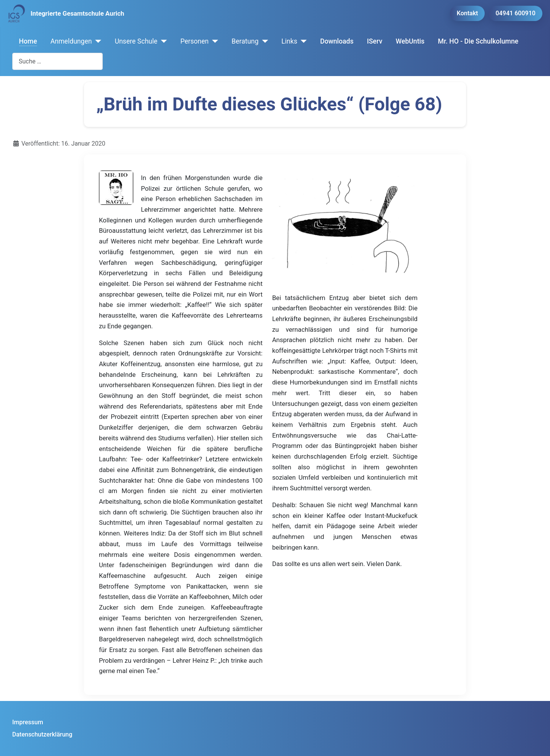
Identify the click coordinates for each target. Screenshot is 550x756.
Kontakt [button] (467, 13)
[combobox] (57, 61)
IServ (375, 41)
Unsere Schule (136, 41)
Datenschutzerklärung (42, 734)
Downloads (337, 41)
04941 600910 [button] (515, 13)
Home (28, 41)
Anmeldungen (71, 41)
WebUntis (410, 41)
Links (289, 41)
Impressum (28, 722)
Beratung (245, 41)
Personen (194, 41)
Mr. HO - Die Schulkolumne (478, 41)
